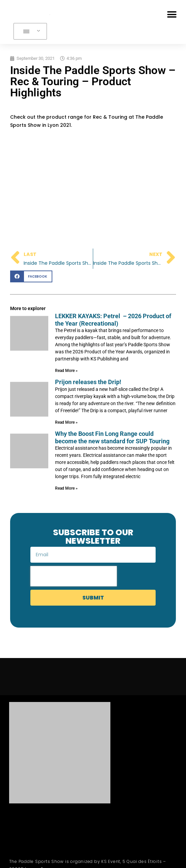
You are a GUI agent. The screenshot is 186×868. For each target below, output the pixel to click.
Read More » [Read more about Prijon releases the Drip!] (66, 422)
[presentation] (74, 576)
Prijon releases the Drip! (88, 382)
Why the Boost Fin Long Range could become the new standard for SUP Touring (112, 437)
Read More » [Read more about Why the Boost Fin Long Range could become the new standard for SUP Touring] (66, 488)
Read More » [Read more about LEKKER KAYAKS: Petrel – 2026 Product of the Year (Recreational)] (66, 371)
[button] (172, 14)
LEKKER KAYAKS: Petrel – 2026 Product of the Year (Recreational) (113, 320)
